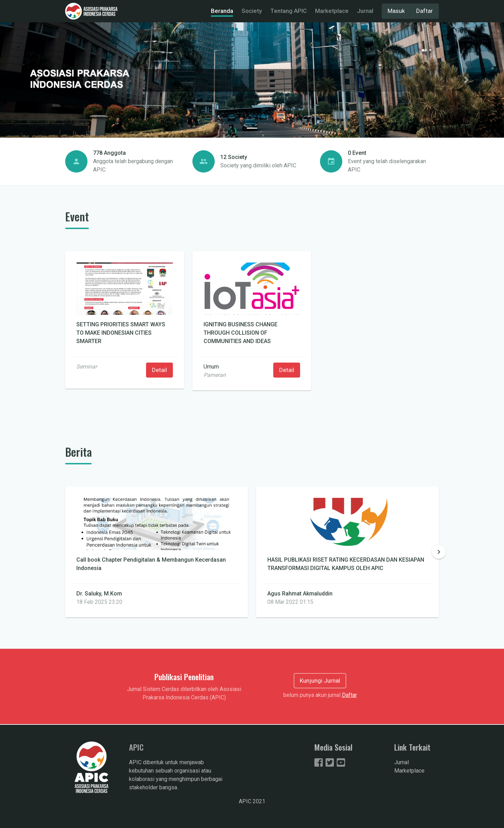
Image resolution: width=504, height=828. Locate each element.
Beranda (222, 11)
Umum (211, 367)
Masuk (396, 11)
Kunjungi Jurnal (320, 681)
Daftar (425, 11)
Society (252, 11)
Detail (159, 370)
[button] (38, 80)
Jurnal (365, 11)
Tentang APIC (288, 11)
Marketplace (332, 11)
